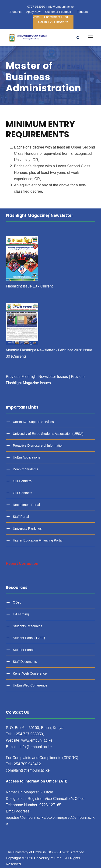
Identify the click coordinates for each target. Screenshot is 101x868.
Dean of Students (25, 469)
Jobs (36, 17)
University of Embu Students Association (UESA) (48, 434)
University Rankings (27, 528)
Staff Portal (21, 517)
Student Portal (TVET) (29, 638)
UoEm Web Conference (30, 685)
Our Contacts (22, 493)
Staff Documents (25, 662)
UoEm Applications (27, 457)
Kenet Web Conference (30, 673)
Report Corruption (22, 563)
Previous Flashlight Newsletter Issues (37, 377)
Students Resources (28, 626)
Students (16, 12)
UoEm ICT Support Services (33, 422)
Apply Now (33, 12)
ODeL (17, 602)
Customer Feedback (59, 12)
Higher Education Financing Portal (38, 540)
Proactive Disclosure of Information (38, 446)
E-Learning (21, 614)
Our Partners (22, 481)
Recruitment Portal (26, 505)
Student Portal (23, 650)
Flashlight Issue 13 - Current (29, 286)
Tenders (82, 12)
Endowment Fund (56, 17)
